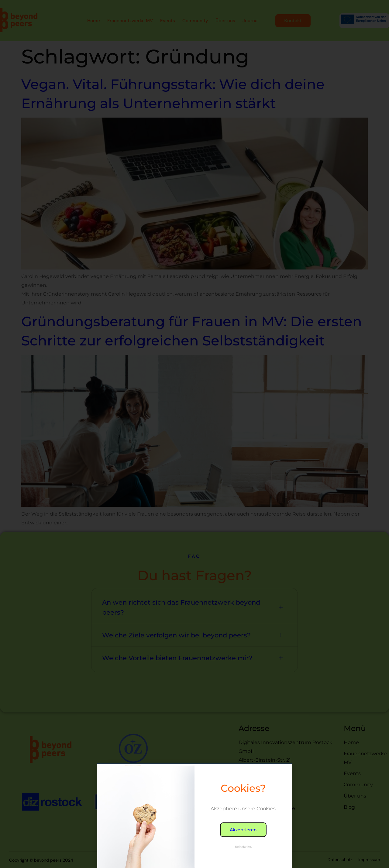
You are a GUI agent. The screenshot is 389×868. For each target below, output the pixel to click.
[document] (194, 434)
